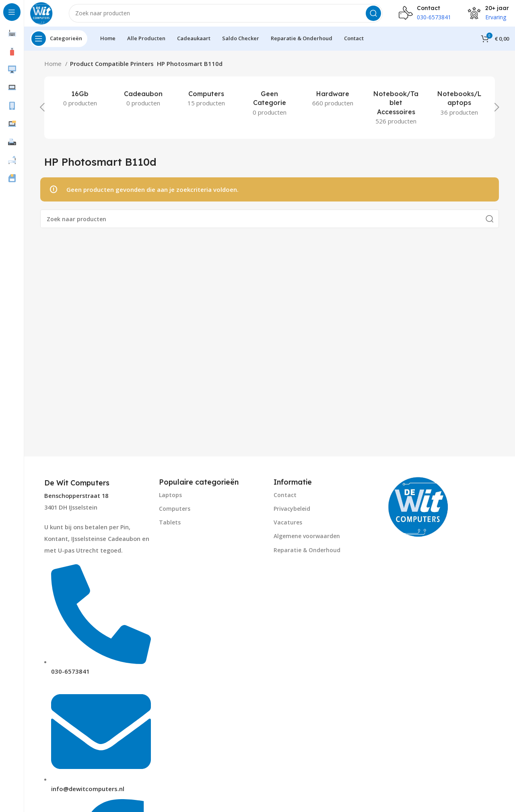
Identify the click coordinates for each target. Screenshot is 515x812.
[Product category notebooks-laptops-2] (459, 109)
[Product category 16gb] (80, 104)
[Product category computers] (206, 104)
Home (54, 69)
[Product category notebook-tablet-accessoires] (396, 113)
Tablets (170, 528)
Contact (285, 501)
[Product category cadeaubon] (143, 104)
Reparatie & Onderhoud (307, 556)
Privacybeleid (292, 514)
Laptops (170, 501)
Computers (175, 514)
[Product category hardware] (333, 104)
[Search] (229, 16)
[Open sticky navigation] (59, 44)
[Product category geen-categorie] (269, 109)
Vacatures (288, 528)
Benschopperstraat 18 (76, 502)
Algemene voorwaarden (307, 542)
